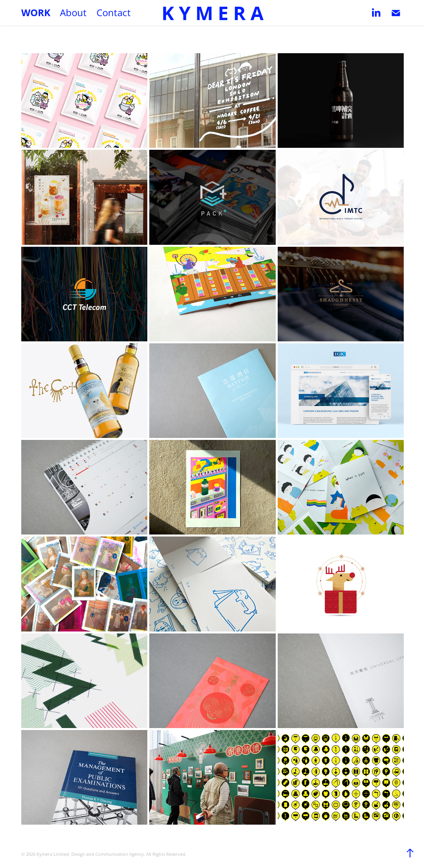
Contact (114, 13)
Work (36, 12)
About (73, 13)
